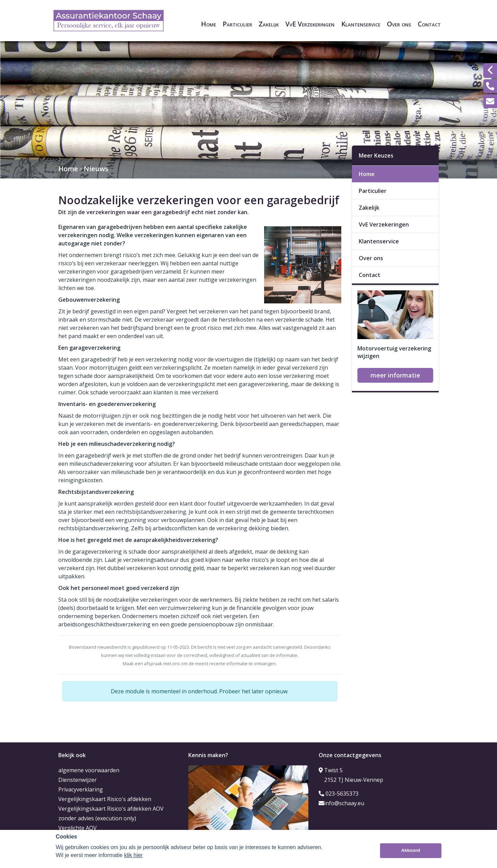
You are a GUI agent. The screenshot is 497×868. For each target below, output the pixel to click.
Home (209, 24)
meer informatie (395, 375)
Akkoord (410, 851)
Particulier (237, 24)
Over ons (399, 24)
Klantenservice (361, 24)
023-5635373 (339, 794)
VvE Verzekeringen (310, 24)
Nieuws (96, 169)
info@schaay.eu (341, 803)
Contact (429, 24)
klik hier (133, 855)
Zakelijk (269, 24)
